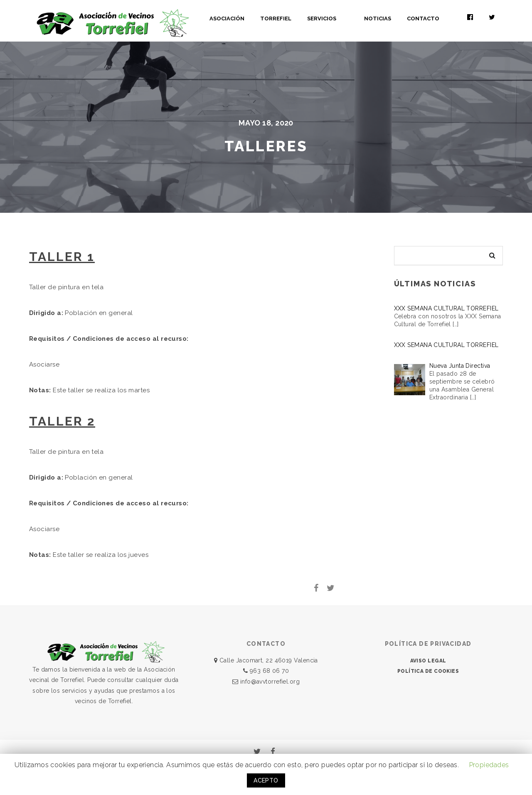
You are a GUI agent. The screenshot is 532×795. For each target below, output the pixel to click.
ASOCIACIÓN (251, 18)
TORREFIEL (300, 18)
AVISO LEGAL (428, 661)
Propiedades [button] (489, 765)
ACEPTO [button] (266, 780)
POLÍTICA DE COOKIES (428, 671)
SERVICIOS (346, 18)
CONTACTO (435, 18)
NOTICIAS (390, 18)
